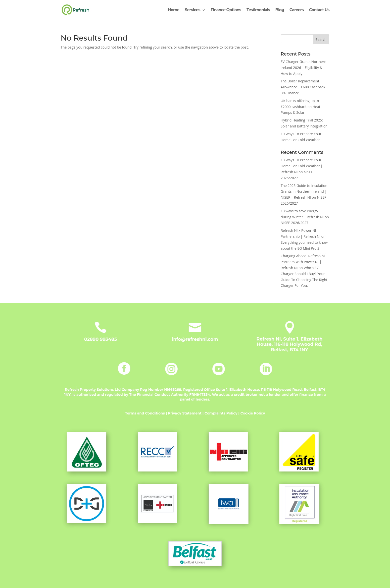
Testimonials (258, 10)
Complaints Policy (221, 413)
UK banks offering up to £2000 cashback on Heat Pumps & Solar (301, 107)
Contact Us (319, 10)
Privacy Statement (185, 413)
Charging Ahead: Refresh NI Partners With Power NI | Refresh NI (303, 262)
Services (193, 10)
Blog (280, 10)
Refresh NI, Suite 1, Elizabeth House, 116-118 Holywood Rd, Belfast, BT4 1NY (290, 344)
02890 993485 (100, 339)
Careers (297, 10)
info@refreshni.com (195, 339)
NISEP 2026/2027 (295, 223)
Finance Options (226, 10)
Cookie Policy (253, 413)
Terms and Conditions (145, 413)
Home (174, 10)
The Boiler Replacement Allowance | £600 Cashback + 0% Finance (305, 87)
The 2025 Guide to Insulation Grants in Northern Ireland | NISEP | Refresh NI (304, 192)
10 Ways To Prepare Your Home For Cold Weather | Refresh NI (302, 166)
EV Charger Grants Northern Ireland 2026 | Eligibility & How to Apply (304, 68)
